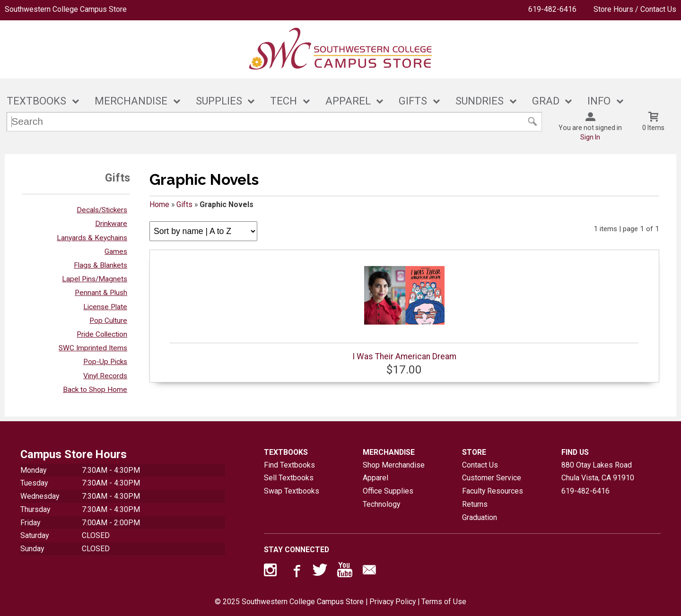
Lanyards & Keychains (92, 238)
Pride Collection (102, 334)
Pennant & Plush (101, 293)
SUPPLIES (219, 101)
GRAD (546, 101)
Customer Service (492, 478)
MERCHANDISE (131, 101)
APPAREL (348, 101)
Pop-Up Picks (105, 362)
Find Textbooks (289, 465)
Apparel (375, 478)
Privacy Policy (393, 602)
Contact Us (480, 465)
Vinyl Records (105, 376)
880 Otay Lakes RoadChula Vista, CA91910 (598, 472)
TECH (284, 101)
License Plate (105, 307)
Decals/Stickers (102, 210)
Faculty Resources (493, 491)
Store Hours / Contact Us (635, 9)
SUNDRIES (480, 101)
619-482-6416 (552, 9)
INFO (599, 101)
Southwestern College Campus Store (66, 9)
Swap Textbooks (292, 491)
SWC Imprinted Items (93, 348)
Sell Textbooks (289, 478)
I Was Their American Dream (404, 308)
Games (116, 252)
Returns (475, 504)
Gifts (184, 204)
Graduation (480, 517)
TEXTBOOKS (36, 101)
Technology (381, 504)
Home (159, 204)
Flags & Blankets (100, 265)
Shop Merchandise (394, 465)
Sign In (590, 137)
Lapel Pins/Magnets (95, 279)
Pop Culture (108, 321)
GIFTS (413, 101)
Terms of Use (444, 602)
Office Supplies (388, 491)
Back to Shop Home (95, 390)
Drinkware (111, 224)
